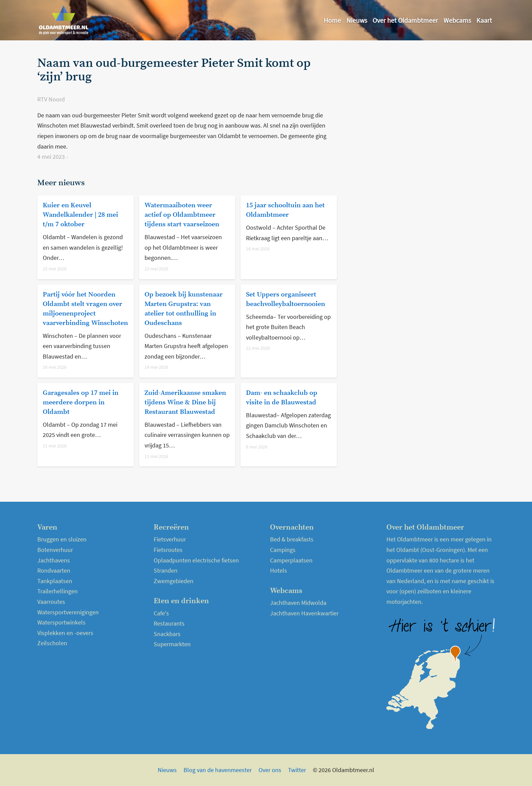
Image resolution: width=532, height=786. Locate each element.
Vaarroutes (51, 602)
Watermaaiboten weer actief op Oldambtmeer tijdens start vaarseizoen (182, 215)
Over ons (270, 770)
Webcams (457, 20)
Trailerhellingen (58, 591)
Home (332, 20)
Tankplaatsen (55, 581)
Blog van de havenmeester (218, 770)
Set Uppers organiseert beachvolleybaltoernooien (286, 299)
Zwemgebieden (174, 581)
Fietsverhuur (170, 539)
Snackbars (167, 634)
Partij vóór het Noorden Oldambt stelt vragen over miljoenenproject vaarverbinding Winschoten (85, 309)
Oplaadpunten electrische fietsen (196, 560)
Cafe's (161, 613)
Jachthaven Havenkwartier (304, 613)
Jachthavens (54, 560)
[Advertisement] (420, 104)
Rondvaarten (54, 570)
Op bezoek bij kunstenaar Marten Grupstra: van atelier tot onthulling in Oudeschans (184, 309)
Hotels (279, 570)
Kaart (484, 20)
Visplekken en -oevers (65, 633)
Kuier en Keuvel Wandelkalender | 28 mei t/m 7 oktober (80, 215)
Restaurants (169, 623)
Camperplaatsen (291, 560)
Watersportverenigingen (68, 612)
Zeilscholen (52, 643)
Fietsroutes (168, 550)
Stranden (166, 570)
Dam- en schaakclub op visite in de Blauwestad (282, 398)
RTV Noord (51, 99)
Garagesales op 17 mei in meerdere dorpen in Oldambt (81, 402)
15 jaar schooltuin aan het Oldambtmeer (285, 210)
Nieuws (357, 20)
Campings (283, 550)
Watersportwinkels (61, 622)
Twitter (297, 770)
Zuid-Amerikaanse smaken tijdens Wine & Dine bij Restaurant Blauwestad (185, 402)
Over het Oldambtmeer (405, 20)
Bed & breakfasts (292, 539)
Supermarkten (172, 644)
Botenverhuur (55, 550)
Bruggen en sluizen (62, 539)
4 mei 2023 (52, 157)
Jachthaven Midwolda (298, 603)
